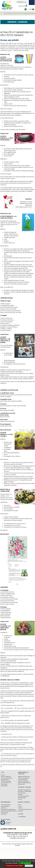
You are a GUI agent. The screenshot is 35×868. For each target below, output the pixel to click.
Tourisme (20, 799)
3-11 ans (20, 806)
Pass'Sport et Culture (5, 824)
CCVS (2, 772)
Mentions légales (22, 844)
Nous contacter (10, 829)
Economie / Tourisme (24, 787)
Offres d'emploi (4, 784)
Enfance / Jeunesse (13, 14)
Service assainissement (6, 805)
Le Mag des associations (6, 822)
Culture (21, 814)
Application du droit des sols (24, 777)
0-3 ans (20, 14)
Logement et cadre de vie (23, 781)
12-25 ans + (21, 808)
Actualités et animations (29, 14)
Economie (20, 795)
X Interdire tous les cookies (14, 866)
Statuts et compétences (6, 777)
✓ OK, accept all (25, 863)
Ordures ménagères (5, 806)
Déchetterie (4, 808)
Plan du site (5, 844)
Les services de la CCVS (6, 783)
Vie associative (5, 820)
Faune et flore (4, 814)
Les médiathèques (22, 817)
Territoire (3, 775)
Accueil (5, 14)
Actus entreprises (22, 793)
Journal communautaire (6, 781)
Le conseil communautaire (7, 778)
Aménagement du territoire (23, 773)
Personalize (29, 866)
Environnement (6, 802)
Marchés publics (4, 786)
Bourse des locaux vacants (24, 796)
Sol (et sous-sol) (4, 812)
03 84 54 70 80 (11, 836)
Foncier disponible (22, 798)
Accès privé (22, 6)
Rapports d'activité (5, 780)
